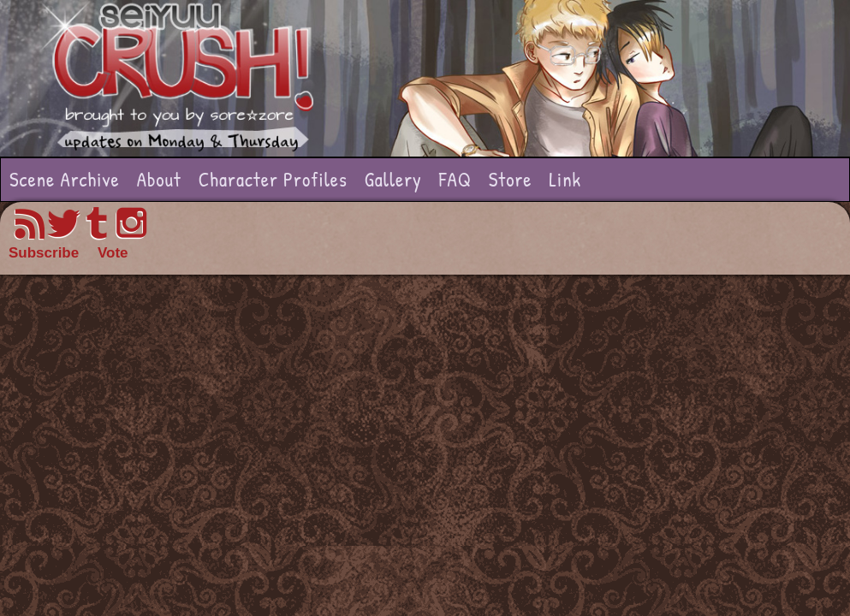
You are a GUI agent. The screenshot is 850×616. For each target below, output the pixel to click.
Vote (113, 253)
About (159, 179)
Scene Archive (65, 179)
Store (511, 179)
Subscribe (44, 253)
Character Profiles (273, 179)
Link (565, 179)
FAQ (455, 179)
